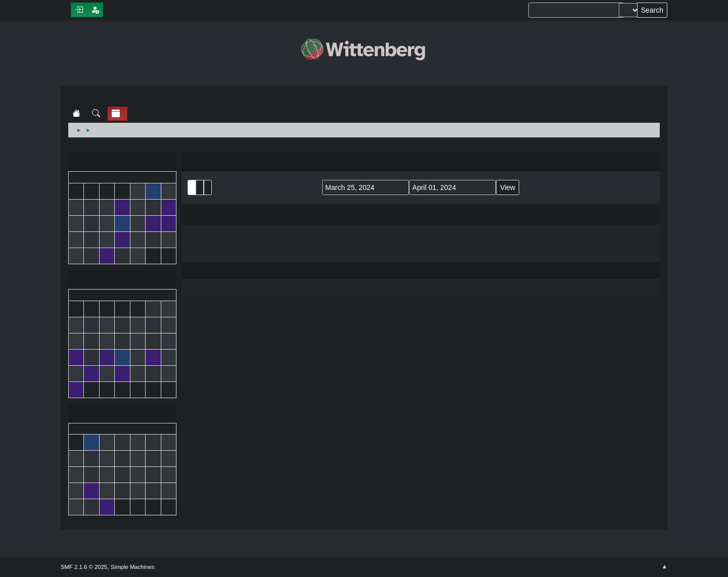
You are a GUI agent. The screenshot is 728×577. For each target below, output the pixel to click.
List (192, 187)
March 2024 (122, 281)
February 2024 (122, 163)
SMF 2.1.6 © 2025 (84, 567)
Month (200, 187)
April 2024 (122, 415)
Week (208, 187)
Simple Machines (132, 567)
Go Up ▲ (665, 567)
